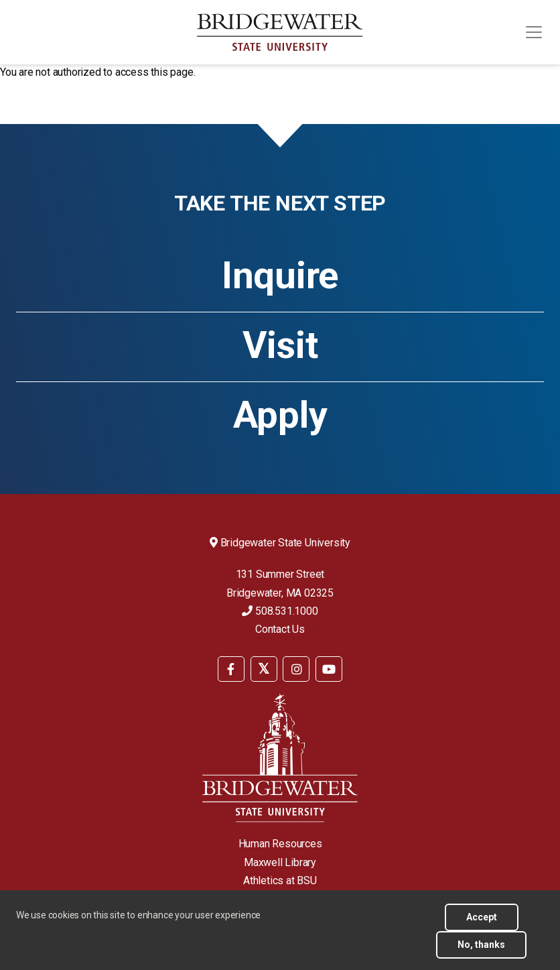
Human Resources (280, 844)
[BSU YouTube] (329, 669)
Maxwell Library (280, 862)
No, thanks (481, 951)
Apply (280, 415)
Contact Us (280, 629)
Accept (482, 923)
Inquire (280, 276)
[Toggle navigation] (534, 32)
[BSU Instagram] (296, 669)
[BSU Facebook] (231, 669)
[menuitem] (231, 668)
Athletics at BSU (280, 881)
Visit (280, 345)
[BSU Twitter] (264, 669)
